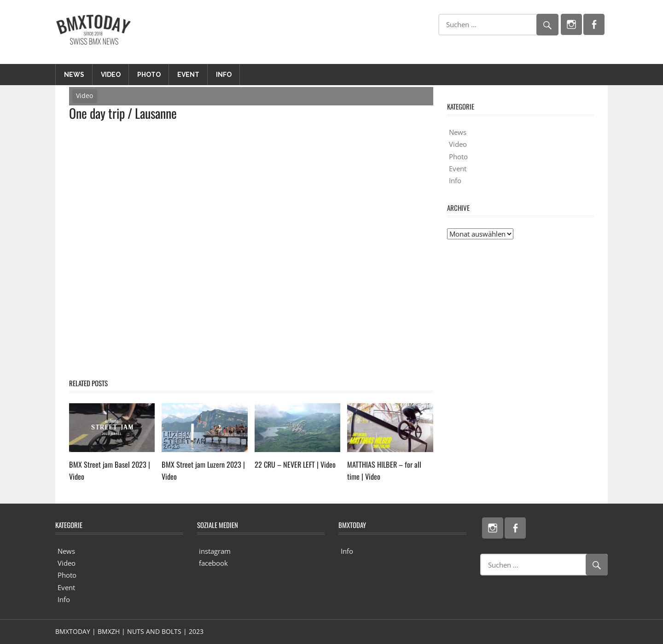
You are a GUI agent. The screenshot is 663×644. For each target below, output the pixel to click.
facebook (213, 563)
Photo (149, 75)
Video (111, 75)
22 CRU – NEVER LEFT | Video (291, 464)
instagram (215, 551)
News (74, 75)
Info (224, 75)
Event (188, 75)
